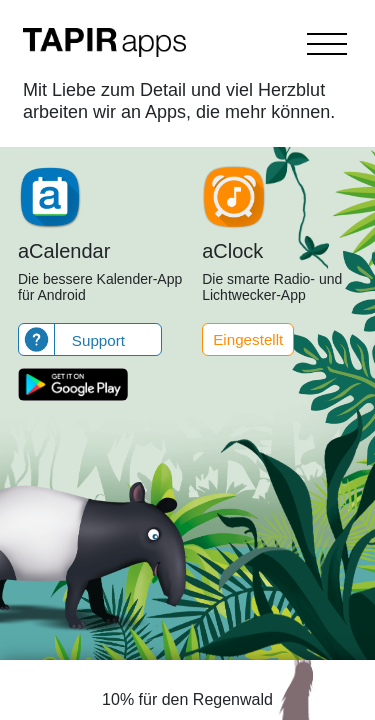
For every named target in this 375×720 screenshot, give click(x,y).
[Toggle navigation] (327, 44)
